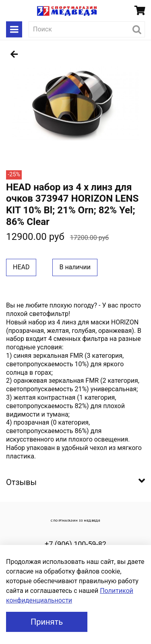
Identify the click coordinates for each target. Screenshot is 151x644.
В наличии (75, 267)
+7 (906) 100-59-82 (75, 544)
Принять (47, 622)
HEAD (21, 267)
